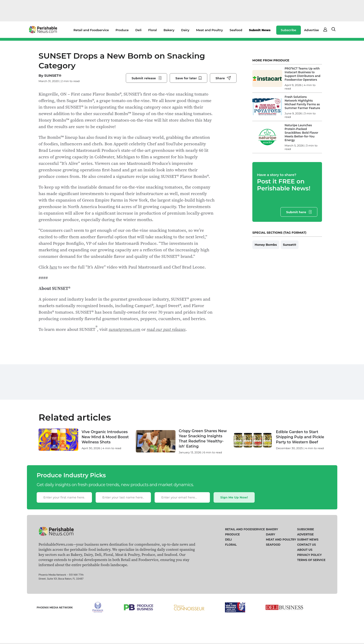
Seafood (236, 30)
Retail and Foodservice (91, 30)
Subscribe (289, 30)
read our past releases (166, 329)
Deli (138, 30)
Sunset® (290, 245)
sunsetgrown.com (125, 329)
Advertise (312, 30)
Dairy (185, 30)
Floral (152, 30)
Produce (122, 30)
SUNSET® (53, 75)
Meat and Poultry (210, 30)
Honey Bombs (266, 245)
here (53, 267)
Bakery (169, 30)
